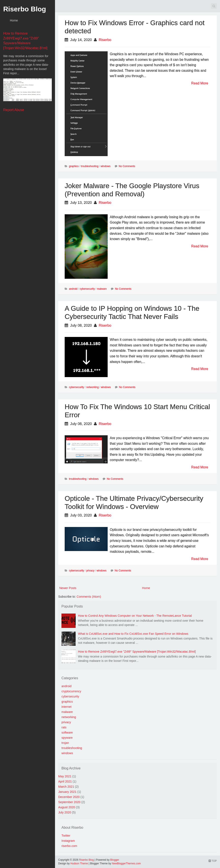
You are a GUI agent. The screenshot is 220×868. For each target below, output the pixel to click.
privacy (90, 571)
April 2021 (65, 781)
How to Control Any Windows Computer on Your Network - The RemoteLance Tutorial (135, 616)
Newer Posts (68, 588)
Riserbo (105, 40)
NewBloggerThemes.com (126, 863)
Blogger (115, 860)
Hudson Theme (79, 863)
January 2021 (67, 792)
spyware (67, 738)
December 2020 (69, 797)
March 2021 (66, 787)
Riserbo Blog (25, 9)
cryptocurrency (71, 691)
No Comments (127, 166)
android (73, 289)
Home (14, 20)
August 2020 (67, 807)
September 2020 (69, 802)
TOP (213, 861)
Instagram (68, 841)
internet (66, 707)
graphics (74, 166)
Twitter (66, 836)
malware (102, 289)
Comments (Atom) (89, 597)
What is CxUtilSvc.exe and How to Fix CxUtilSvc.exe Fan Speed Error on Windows (133, 634)
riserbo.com (69, 846)
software (67, 732)
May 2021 (65, 776)
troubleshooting (90, 166)
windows (105, 166)
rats (64, 727)
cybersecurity (87, 289)
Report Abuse (14, 110)
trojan (65, 743)
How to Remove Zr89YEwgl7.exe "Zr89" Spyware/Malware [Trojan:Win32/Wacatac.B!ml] (137, 652)
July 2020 (65, 812)
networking (92, 387)
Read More (200, 83)
